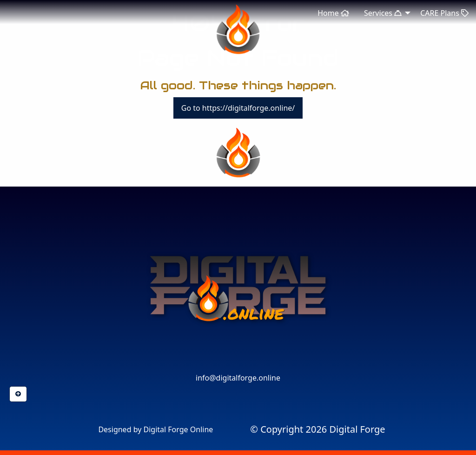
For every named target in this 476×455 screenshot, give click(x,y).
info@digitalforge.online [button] (238, 378)
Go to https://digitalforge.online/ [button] (238, 108)
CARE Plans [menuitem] (444, 13)
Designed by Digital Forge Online (155, 429)
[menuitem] (317, 429)
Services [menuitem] (383, 13)
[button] (238, 360)
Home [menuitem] (333, 13)
